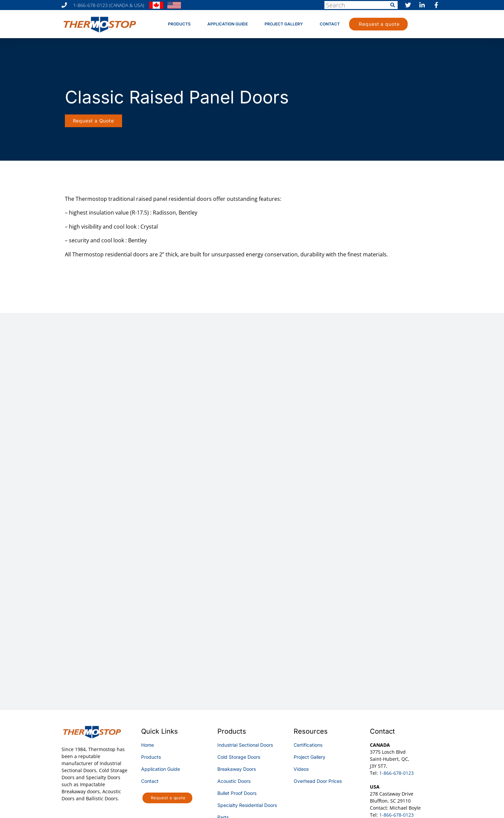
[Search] (393, 5)
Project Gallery (284, 24)
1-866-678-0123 (396, 773)
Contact (330, 24)
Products (179, 24)
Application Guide (228, 24)
